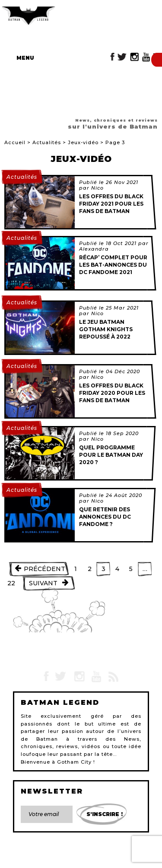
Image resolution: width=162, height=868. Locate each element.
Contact (25, 853)
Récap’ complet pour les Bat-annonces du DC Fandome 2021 (113, 265)
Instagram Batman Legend (134, 57)
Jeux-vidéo (83, 142)
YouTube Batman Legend (146, 57)
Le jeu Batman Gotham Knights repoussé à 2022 (106, 329)
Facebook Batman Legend (113, 57)
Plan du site (102, 853)
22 (11, 583)
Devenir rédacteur (55, 859)
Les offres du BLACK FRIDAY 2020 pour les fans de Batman (112, 393)
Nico (97, 188)
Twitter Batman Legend (122, 57)
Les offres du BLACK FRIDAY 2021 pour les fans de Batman (111, 204)
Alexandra (94, 249)
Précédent (44, 569)
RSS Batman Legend (113, 677)
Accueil (15, 142)
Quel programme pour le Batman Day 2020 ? (111, 455)
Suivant (43, 583)
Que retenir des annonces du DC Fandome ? (105, 517)
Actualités (47, 142)
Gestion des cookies (106, 859)
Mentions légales (61, 853)
